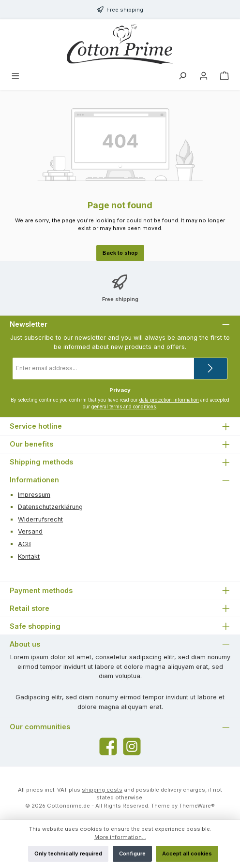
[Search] (182, 77)
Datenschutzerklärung (50, 507)
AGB (24, 544)
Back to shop (120, 253)
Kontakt (29, 557)
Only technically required (68, 854)
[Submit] (210, 369)
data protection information (169, 400)
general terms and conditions (124, 407)
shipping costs (102, 790)
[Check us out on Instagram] (132, 746)
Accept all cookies (187, 854)
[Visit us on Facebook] (108, 746)
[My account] (204, 77)
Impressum (34, 495)
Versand (30, 531)
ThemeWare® (197, 806)
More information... (120, 837)
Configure (132, 854)
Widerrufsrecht (40, 519)
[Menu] (15, 77)
